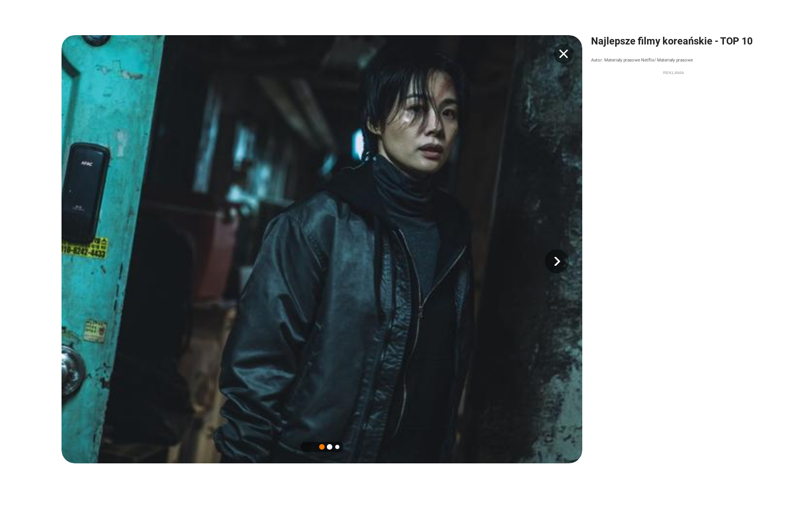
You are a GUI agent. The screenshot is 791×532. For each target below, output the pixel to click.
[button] (557, 261)
